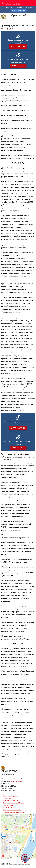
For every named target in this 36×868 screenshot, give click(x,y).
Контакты (29, 8)
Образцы (19, 8)
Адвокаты (9, 8)
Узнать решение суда (19, 10)
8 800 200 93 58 (16, 781)
